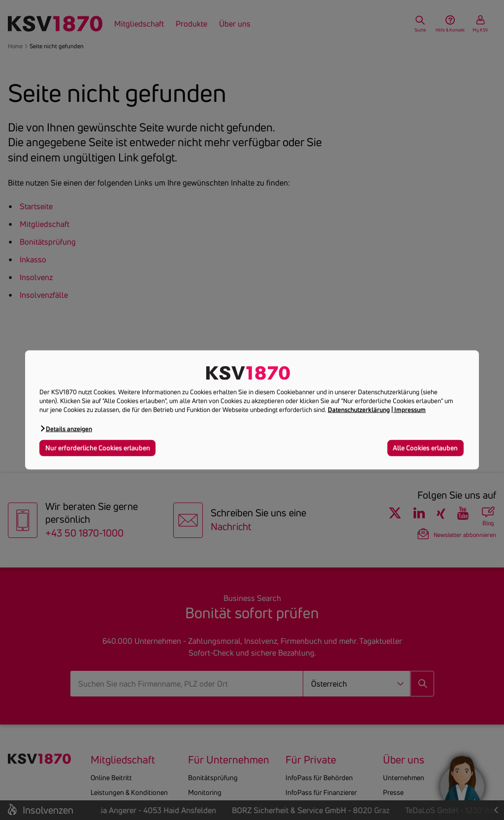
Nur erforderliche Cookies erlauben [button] (98, 447)
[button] (66, 428)
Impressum (410, 410)
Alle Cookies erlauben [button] (425, 447)
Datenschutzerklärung (359, 410)
